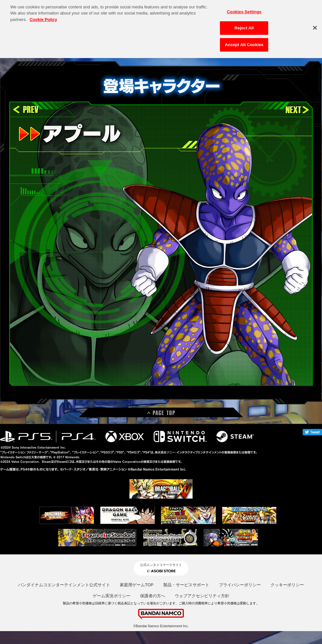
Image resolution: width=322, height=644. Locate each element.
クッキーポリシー (287, 585)
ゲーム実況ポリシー (112, 596)
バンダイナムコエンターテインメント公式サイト (64, 585)
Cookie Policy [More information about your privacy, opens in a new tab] (43, 16)
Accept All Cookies (244, 41)
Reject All (244, 24)
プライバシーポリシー (240, 585)
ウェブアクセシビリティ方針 (202, 596)
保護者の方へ (153, 596)
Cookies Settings (244, 8)
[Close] (315, 24)
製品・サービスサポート (186, 585)
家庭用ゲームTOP (137, 585)
